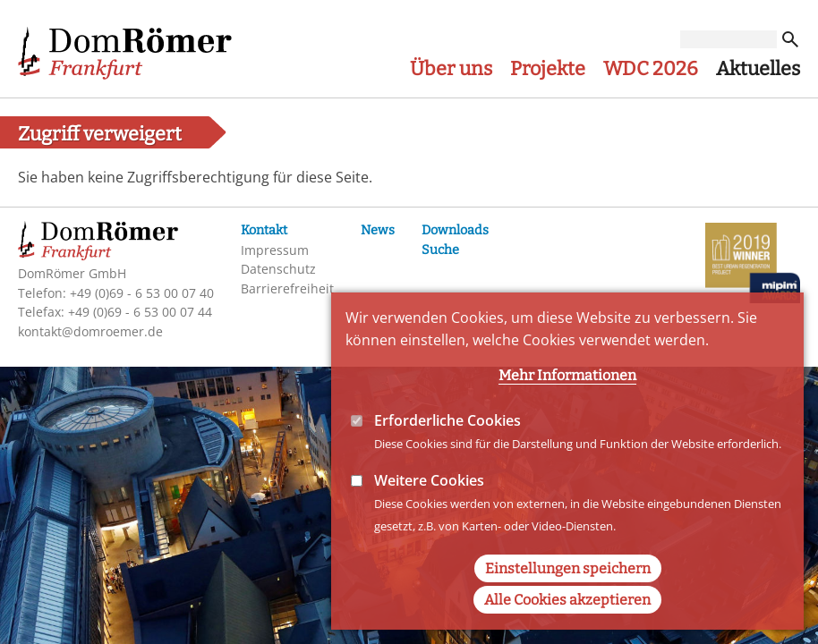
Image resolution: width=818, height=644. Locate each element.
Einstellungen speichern (568, 593)
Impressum (275, 250)
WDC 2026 (651, 69)
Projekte (548, 69)
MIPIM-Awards (753, 266)
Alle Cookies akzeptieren (567, 625)
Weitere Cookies (429, 505)
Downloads (455, 230)
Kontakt (264, 230)
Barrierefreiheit (287, 288)
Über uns (451, 69)
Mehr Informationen (567, 400)
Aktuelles (758, 69)
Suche (440, 250)
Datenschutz (278, 269)
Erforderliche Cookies (447, 445)
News (378, 230)
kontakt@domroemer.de (90, 331)
